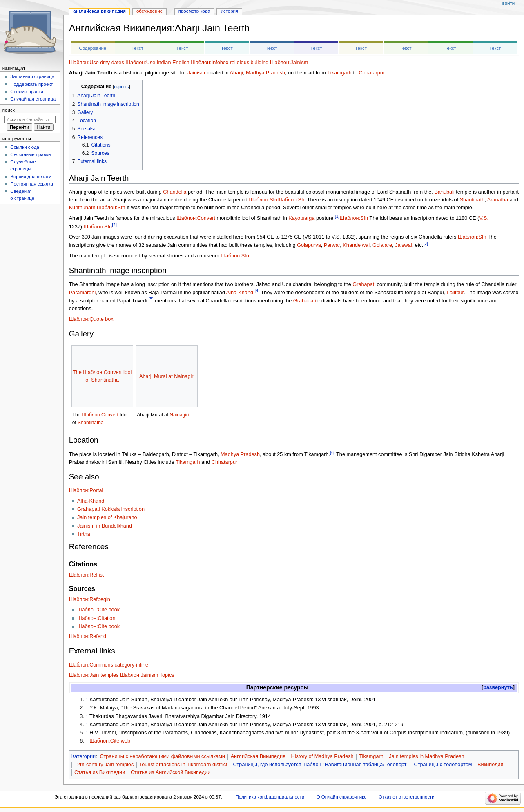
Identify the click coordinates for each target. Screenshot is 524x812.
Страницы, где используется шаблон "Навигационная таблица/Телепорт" (320, 765)
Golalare (382, 246)
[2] (114, 225)
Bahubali (444, 192)
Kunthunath (82, 208)
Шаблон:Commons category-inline (109, 665)
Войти (508, 3)
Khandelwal (356, 246)
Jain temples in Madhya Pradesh (426, 756)
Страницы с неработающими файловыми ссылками (162, 756)
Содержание (93, 48)
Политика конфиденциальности (270, 797)
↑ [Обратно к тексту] (87, 700)
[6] (332, 452)
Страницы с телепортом (443, 765)
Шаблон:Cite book (98, 610)
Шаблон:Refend (88, 636)
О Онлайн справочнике (342, 797)
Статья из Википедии (100, 772)
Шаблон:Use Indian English (157, 63)
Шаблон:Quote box (91, 319)
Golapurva (309, 246)
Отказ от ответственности (406, 797)
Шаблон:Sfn (263, 200)
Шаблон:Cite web (110, 741)
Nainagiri (179, 415)
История (230, 11)
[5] (151, 299)
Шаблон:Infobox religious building (230, 63)
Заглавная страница (32, 76)
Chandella (175, 192)
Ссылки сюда (25, 147)
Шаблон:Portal (86, 490)
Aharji (236, 73)
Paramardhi (83, 293)
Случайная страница (33, 99)
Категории (84, 756)
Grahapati (364, 284)
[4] (257, 291)
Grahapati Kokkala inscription (111, 509)
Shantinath (472, 200)
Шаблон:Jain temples (94, 675)
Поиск (9, 110)
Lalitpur (455, 293)
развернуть (498, 687)
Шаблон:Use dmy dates (97, 63)
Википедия (490, 765)
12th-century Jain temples (104, 765)
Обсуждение (149, 11)
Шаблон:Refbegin (90, 599)
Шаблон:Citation (96, 618)
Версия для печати (31, 177)
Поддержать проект (31, 84)
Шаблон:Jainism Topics (147, 675)
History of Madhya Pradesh (322, 756)
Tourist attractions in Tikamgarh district (183, 765)
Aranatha (498, 200)
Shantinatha (91, 423)
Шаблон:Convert (196, 219)
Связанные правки (30, 154)
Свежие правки (27, 92)
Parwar (332, 246)
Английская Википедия (258, 756)
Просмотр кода (194, 11)
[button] (498, 688)
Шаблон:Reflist (87, 575)
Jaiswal (404, 246)
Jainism (196, 73)
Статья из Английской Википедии (171, 772)
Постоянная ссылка (31, 184)
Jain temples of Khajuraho (107, 517)
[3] (426, 243)
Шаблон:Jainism (289, 63)
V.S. (484, 219)
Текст (137, 48)
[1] (337, 216)
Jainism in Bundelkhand (105, 526)
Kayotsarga (301, 219)
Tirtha (84, 534)
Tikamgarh (339, 73)
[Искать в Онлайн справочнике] (30, 119)
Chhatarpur (372, 73)
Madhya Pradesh (265, 73)
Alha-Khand (240, 293)
